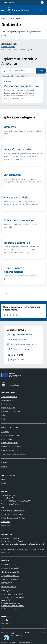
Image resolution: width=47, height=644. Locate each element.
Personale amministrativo (11, 411)
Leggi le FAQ (6, 600)
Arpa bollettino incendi (10, 576)
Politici (4, 415)
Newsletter (6, 624)
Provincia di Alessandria (10, 568)
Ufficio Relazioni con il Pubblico (13, 518)
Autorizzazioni (7, 439)
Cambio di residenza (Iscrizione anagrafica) (17, 49)
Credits (42, 632)
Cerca (41, 71)
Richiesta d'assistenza (10, 608)
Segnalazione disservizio (11, 603)
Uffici (3, 419)
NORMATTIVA (7, 583)
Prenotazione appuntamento (12, 606)
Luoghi (4, 479)
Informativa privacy (9, 587)
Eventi (4, 483)
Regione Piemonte (9, 3)
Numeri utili (6, 525)
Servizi (10, 19)
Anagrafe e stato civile (10, 435)
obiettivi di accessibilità (10, 572)
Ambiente (7, 81)
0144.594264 (14, 504)
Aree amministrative (9, 397)
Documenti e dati (8, 400)
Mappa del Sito (16, 635)
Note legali (6, 590)
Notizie (4, 467)
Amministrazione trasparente (13, 597)
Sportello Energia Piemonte (12, 579)
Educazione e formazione (11, 446)
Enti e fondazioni (8, 404)
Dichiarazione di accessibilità (12, 594)
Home (3, 19)
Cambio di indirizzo (8, 47)
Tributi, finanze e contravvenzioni (14, 454)
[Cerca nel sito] (40, 10)
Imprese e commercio (10, 450)
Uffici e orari (6, 522)
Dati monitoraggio (8, 632)
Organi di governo (8, 408)
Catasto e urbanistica (10, 443)
